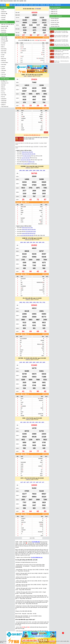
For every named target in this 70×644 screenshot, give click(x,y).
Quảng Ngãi (4, 101)
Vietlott (26, 5)
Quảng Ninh (4, 12)
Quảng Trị (3, 105)
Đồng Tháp (4, 59)
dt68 (68, 641)
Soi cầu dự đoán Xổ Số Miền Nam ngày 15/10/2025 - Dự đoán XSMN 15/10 (59, 41)
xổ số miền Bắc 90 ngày (31, 231)
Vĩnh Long (3, 74)
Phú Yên (3, 97)
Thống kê (43, 5)
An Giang (3, 43)
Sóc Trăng (3, 41)
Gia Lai (3, 91)
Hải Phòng (3, 16)
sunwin (17, 65)
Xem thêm (32, 538)
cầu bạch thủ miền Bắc (26, 160)
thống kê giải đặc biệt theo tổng (29, 233)
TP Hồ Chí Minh (5, 63)
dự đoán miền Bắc (27, 156)
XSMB (8, 5)
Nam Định (3, 18)
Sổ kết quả (20, 5)
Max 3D (3, 28)
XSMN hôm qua (54, 10)
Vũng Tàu (3, 76)
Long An (3, 66)
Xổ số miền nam (4, 35)
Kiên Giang (4, 64)
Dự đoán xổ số (53, 29)
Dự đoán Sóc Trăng (55, 22)
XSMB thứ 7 (28, 300)
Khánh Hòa (4, 83)
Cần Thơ (3, 37)
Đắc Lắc (3, 87)
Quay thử (37, 5)
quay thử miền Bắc (26, 158)
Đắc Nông (3, 89)
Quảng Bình (4, 99)
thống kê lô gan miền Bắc (27, 152)
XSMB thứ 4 (28, 479)
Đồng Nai (3, 39)
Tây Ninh (3, 68)
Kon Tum (3, 93)
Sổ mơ (48, 5)
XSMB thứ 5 (28, 420)
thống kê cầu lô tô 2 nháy (27, 228)
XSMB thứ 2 (28, 168)
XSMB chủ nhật (28, 240)
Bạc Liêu (3, 45)
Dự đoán (31, 5)
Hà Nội (3, 10)
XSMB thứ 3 (30, 76)
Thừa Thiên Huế (5, 107)
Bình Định (3, 85)
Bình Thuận (4, 53)
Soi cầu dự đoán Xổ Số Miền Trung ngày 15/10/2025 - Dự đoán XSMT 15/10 (59, 37)
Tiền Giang (4, 70)
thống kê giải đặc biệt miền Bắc (29, 154)
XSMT (15, 5)
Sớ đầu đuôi (57, 5)
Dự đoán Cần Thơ (55, 20)
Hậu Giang (4, 61)
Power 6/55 (4, 32)
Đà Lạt (3, 57)
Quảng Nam (4, 103)
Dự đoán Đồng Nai (55, 18)
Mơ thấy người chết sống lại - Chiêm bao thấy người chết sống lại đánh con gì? (60, 58)
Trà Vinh (3, 72)
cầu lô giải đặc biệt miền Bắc (27, 235)
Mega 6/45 (3, 26)
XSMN (11, 5)
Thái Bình (3, 20)
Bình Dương (4, 49)
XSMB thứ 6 (28, 360)
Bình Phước (4, 51)
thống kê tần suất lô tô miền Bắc (29, 229)
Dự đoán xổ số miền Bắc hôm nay (32, 135)
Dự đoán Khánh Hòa (55, 26)
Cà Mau (3, 55)
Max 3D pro (4, 30)
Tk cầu (52, 5)
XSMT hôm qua (54, 14)
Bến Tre (3, 47)
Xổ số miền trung (5, 79)
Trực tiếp (3, 5)
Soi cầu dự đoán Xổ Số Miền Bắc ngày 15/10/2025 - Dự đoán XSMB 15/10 (59, 32)
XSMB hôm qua (54, 12)
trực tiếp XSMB (26, 164)
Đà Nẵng (3, 81)
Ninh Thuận (4, 95)
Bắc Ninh (3, 14)
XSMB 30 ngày (31, 162)
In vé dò (46, 132)
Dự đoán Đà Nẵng (55, 24)
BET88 (2, 642)
